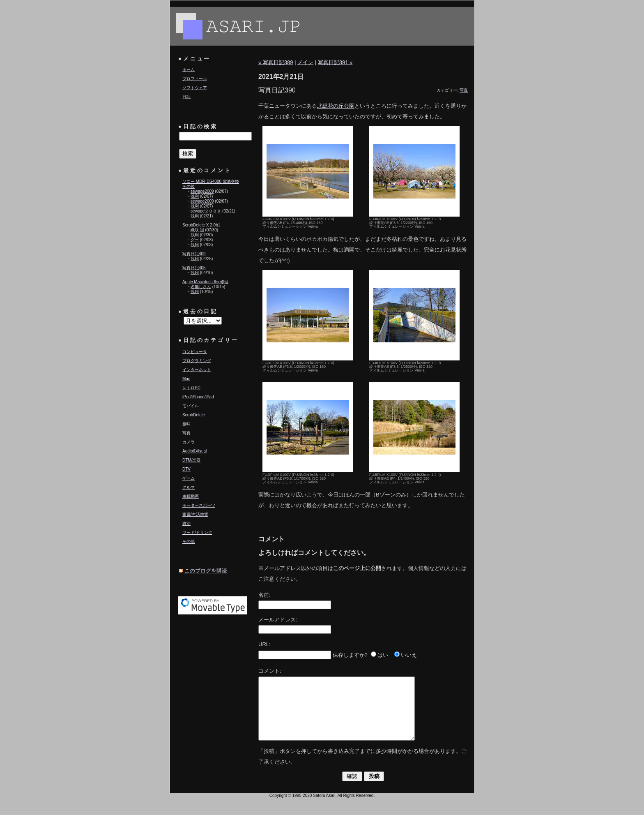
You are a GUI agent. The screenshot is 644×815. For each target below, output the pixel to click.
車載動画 (191, 496)
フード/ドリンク (197, 532)
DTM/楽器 (191, 460)
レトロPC (191, 388)
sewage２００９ (206, 211)
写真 (186, 433)
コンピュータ (195, 352)
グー (195, 240)
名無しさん (201, 287)
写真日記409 (194, 254)
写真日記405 (194, 268)
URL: (264, 644)
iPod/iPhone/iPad (198, 397)
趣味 (186, 424)
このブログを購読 (206, 571)
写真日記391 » (335, 62)
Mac (186, 379)
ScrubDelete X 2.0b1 (201, 225)
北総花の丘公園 (336, 106)
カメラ (189, 442)
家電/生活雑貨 (195, 514)
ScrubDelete (194, 415)
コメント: (270, 671)
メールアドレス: (278, 620)
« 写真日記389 (276, 62)
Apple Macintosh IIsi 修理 (205, 282)
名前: (264, 595)
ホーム (189, 70)
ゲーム (189, 478)
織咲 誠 (197, 230)
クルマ (189, 487)
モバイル (191, 406)
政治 (186, 523)
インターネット (197, 370)
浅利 (195, 196)
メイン (305, 62)
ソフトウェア (195, 88)
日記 (186, 97)
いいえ (409, 655)
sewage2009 (202, 191)
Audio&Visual (194, 451)
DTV (186, 469)
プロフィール (195, 79)
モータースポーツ (199, 505)
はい (383, 655)
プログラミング (197, 361)
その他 (189, 541)
